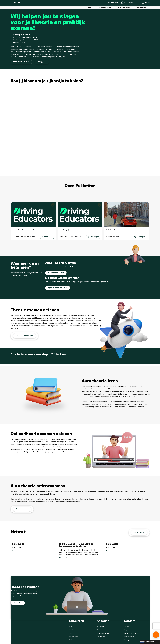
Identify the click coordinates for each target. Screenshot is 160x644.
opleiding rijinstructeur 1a (69, 230)
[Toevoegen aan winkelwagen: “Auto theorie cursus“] (140, 237)
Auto (71, 627)
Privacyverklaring (129, 637)
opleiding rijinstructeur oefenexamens (28, 230)
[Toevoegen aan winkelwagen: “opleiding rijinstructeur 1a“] (93, 237)
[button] (156, 635)
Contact (126, 627)
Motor (71, 634)
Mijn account (101, 627)
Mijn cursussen (101, 630)
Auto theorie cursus (114, 230)
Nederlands (147, 642)
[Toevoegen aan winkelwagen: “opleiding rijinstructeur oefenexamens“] (47, 237)
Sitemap (127, 640)
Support (127, 630)
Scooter (72, 630)
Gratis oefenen (74, 640)
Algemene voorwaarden (131, 634)
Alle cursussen (74, 637)
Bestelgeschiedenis (103, 634)
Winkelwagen (101, 637)
